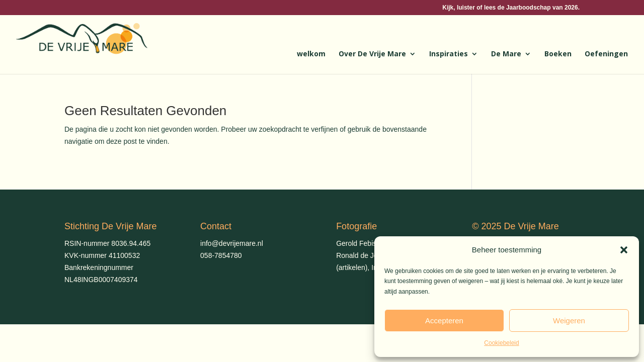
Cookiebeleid (501, 343)
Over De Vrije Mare (372, 54)
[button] (624, 250)
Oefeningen (606, 54)
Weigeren (569, 321)
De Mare (506, 54)
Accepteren (444, 321)
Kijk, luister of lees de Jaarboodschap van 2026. (511, 8)
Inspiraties (449, 54)
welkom (311, 54)
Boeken (558, 54)
